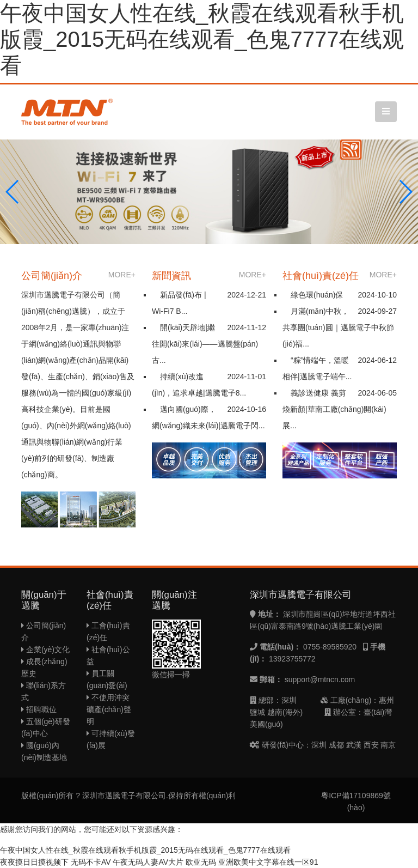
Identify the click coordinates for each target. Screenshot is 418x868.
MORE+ (122, 275)
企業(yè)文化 (45, 650)
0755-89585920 (330, 647)
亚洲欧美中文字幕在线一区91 (268, 862)
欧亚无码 (201, 862)
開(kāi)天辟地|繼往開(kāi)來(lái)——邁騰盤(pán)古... (205, 344)
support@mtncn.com (320, 679)
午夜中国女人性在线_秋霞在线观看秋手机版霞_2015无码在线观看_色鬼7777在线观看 (202, 39)
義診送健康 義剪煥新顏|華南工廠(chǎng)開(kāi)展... (334, 409)
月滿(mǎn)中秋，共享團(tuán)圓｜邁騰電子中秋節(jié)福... (338, 327)
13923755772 (292, 659)
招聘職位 (39, 709)
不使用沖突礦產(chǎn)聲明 (109, 709)
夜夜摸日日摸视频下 (34, 862)
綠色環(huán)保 (317, 295)
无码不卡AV (91, 862)
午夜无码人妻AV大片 (148, 862)
